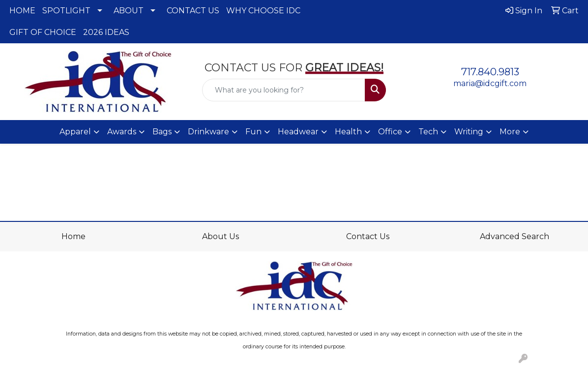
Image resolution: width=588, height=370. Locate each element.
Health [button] (348, 132)
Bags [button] (162, 132)
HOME (22, 11)
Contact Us (368, 236)
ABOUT (129, 11)
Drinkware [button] (208, 132)
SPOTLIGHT (66, 11)
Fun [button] (253, 132)
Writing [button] (469, 132)
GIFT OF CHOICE (43, 32)
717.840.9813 (490, 72)
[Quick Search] (284, 90)
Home (73, 236)
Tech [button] (428, 132)
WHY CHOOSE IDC (263, 11)
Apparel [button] (75, 132)
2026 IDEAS (106, 32)
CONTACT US (193, 11)
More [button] (510, 132)
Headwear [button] (298, 132)
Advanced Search (514, 236)
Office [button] (390, 132)
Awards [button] (122, 132)
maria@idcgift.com (490, 83)
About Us (220, 236)
